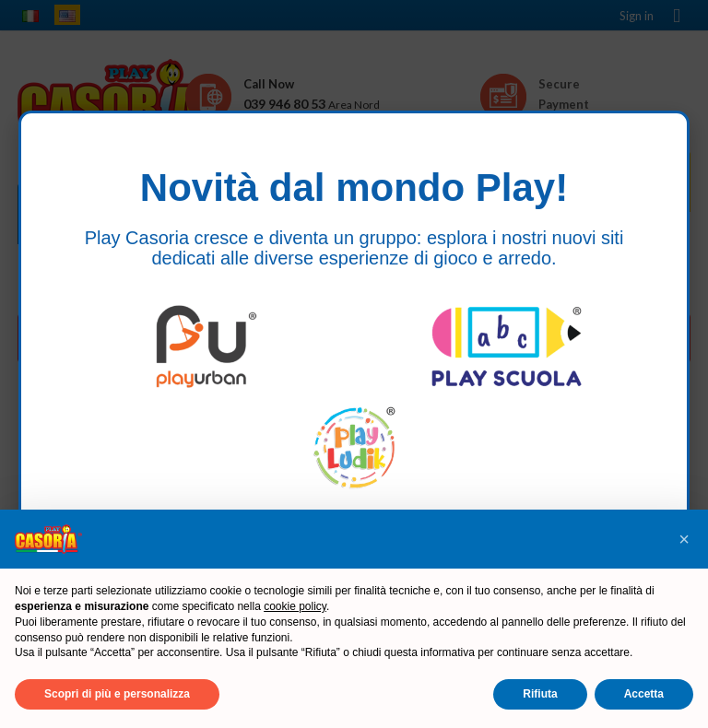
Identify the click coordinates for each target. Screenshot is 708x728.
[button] (684, 539)
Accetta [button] (644, 694)
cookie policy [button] (295, 606)
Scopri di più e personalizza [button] (117, 694)
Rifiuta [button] (540, 694)
